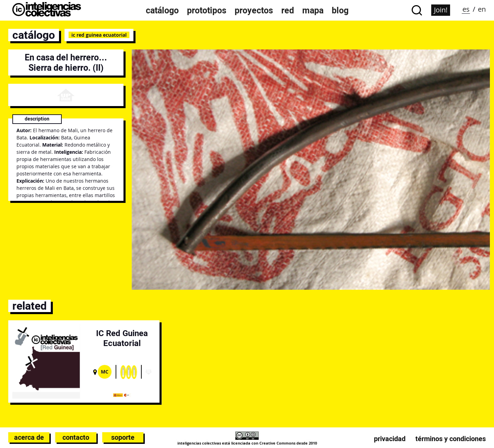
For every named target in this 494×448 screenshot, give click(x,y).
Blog (340, 10)
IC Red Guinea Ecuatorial (99, 35)
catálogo (34, 35)
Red (288, 10)
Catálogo (162, 10)
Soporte (123, 437)
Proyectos (254, 10)
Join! (441, 10)
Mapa (313, 10)
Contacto (76, 437)
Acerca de (29, 437)
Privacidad (390, 439)
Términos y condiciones (451, 439)
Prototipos (207, 10)
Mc (105, 372)
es (466, 9)
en (482, 9)
